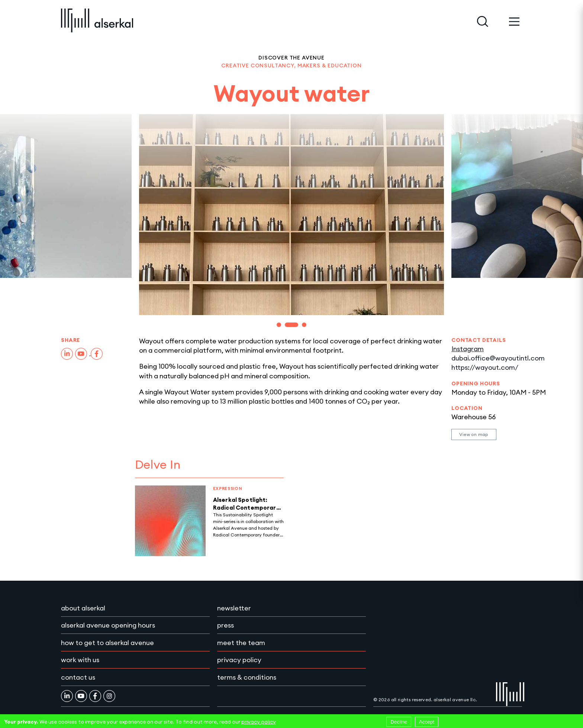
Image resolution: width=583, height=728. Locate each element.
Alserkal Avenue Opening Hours (108, 625)
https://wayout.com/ (485, 367)
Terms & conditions (247, 677)
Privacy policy (239, 660)
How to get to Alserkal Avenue (107, 643)
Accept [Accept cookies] (427, 722)
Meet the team (241, 643)
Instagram (468, 349)
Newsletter (234, 608)
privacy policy (259, 722)
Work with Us (80, 660)
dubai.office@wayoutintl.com (498, 358)
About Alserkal (83, 608)
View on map (474, 434)
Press (226, 625)
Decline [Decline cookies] (399, 722)
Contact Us (78, 677)
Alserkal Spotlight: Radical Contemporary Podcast (246, 508)
